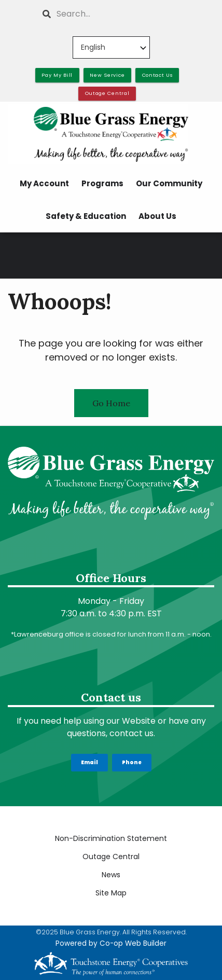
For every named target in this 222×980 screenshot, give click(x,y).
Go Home (111, 403)
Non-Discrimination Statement (111, 838)
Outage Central (111, 857)
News (111, 875)
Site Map (111, 893)
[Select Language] (111, 47)
